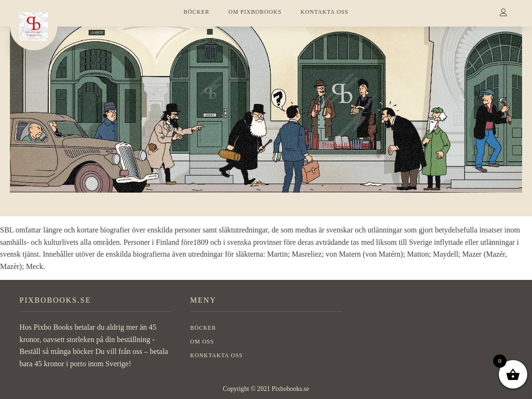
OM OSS (202, 342)
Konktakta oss (216, 355)
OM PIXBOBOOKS (255, 12)
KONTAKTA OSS (325, 12)
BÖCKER (197, 12)
